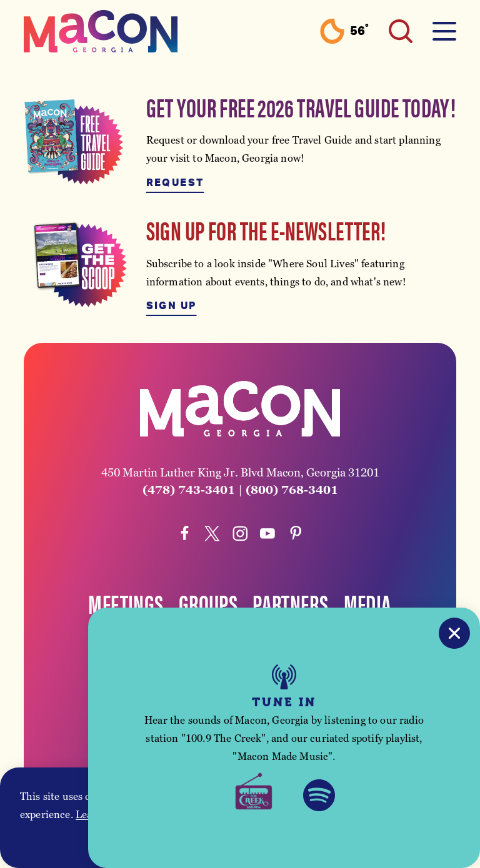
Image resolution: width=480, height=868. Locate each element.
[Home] (101, 31)
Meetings (126, 603)
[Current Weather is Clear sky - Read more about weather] (344, 32)
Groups (208, 603)
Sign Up (172, 306)
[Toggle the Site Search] (401, 31)
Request (175, 183)
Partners (290, 603)
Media (368, 603)
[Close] (454, 633)
